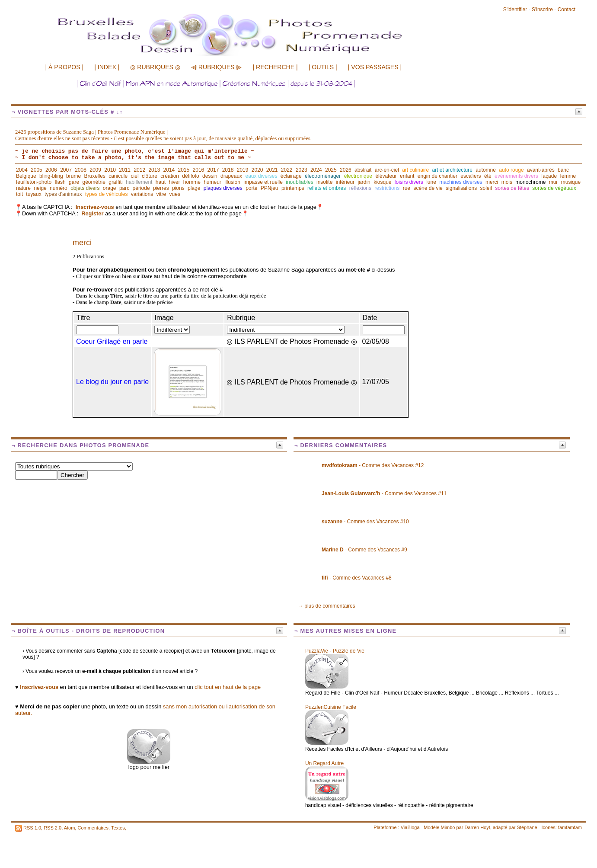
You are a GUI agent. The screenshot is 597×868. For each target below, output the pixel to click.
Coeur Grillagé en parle (112, 341)
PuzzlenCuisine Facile (331, 707)
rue (407, 188)
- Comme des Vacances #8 (357, 578)
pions (178, 188)
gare (74, 182)
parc (124, 188)
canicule (118, 176)
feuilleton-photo (34, 182)
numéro (59, 188)
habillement (139, 182)
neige (40, 188)
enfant (407, 176)
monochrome (530, 182)
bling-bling (51, 176)
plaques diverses (223, 188)
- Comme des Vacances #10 (365, 522)
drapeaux (231, 176)
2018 (228, 170)
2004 (22, 170)
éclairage (291, 176)
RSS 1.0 (32, 828)
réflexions (360, 188)
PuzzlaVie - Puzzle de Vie (335, 651)
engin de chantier (437, 176)
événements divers (516, 176)
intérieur (345, 182)
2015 (184, 170)
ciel (135, 176)
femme (568, 176)
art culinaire (415, 170)
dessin (210, 176)
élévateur (386, 176)
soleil (486, 188)
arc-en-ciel (387, 170)
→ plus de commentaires (327, 606)
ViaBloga (410, 827)
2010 (110, 170)
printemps (293, 188)
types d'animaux (63, 194)
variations (142, 194)
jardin (364, 182)
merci (492, 182)
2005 (37, 170)
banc (563, 170)
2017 (213, 170)
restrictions (387, 188)
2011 (125, 170)
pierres (161, 188)
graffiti (115, 182)
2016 (199, 170)
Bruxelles (94, 176)
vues (175, 194)
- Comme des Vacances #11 (384, 493)
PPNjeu (270, 188)
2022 (287, 170)
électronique (358, 176)
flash (60, 182)
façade (549, 176)
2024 (316, 170)
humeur (212, 182)
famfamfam (570, 827)
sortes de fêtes (512, 188)
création (170, 176)
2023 (302, 170)
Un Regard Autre (324, 763)
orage (110, 188)
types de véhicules (107, 194)
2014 (169, 170)
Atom (70, 828)
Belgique (26, 176)
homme (192, 182)
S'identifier (515, 10)
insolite (324, 182)
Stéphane (527, 827)
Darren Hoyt (477, 827)
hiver (174, 182)
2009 (95, 170)
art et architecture (452, 170)
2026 (346, 170)
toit (19, 194)
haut (161, 182)
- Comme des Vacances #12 (373, 465)
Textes (118, 828)
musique (571, 182)
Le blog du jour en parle (112, 382)
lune (431, 182)
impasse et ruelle (263, 182)
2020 (257, 170)
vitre (161, 194)
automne (486, 170)
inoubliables (299, 182)
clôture (150, 176)
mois (507, 182)
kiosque (382, 182)
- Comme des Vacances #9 (364, 550)
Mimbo (448, 827)
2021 (272, 170)
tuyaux (34, 194)
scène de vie (428, 188)
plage (194, 188)
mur (554, 182)
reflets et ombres (327, 188)
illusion (232, 182)
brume (73, 176)
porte (251, 188)
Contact (567, 10)
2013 (154, 170)
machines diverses (461, 182)
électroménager (323, 176)
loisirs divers (409, 182)
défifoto (190, 176)
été (488, 176)
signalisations (461, 188)
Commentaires (93, 828)
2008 (81, 170)
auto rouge (511, 170)
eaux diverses (261, 176)
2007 (66, 170)
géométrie (94, 182)
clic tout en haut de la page (228, 687)
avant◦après (541, 170)
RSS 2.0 (53, 828)
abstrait (363, 170)
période (141, 188)
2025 (331, 170)
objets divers (85, 188)
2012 (139, 170)
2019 (243, 170)
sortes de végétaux (554, 188)
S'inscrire (542, 10)
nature (23, 188)
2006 (51, 170)
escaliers (471, 176)
